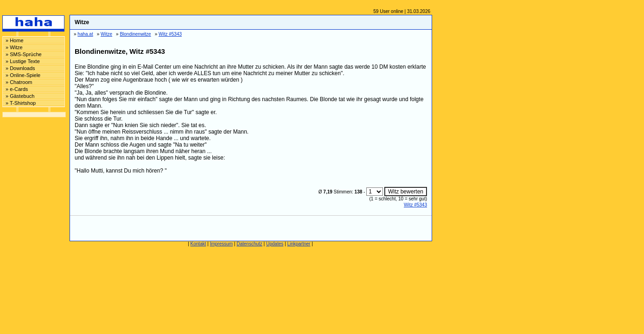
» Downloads (20, 68)
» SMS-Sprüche (24, 54)
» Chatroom (19, 82)
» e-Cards (17, 89)
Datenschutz (249, 244)
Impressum (221, 244)
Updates (275, 244)
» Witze (14, 47)
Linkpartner (299, 244)
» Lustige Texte (23, 61)
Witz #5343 (415, 205)
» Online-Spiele (23, 75)
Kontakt (198, 244)
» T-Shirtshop (21, 103)
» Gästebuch (20, 96)
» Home (15, 40)
